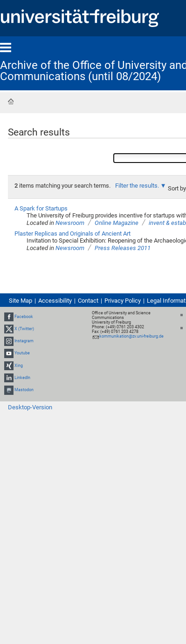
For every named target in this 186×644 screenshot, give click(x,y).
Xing (19, 366)
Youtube (22, 353)
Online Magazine (117, 223)
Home (11, 102)
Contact (88, 301)
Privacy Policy (123, 301)
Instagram (24, 341)
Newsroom (70, 223)
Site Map (21, 301)
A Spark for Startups (41, 208)
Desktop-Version (30, 407)
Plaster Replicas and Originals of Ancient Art (72, 234)
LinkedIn (22, 378)
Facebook (24, 317)
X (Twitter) (24, 329)
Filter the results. (138, 186)
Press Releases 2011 (123, 248)
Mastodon (24, 390)
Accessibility (55, 301)
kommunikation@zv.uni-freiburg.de (131, 336)
